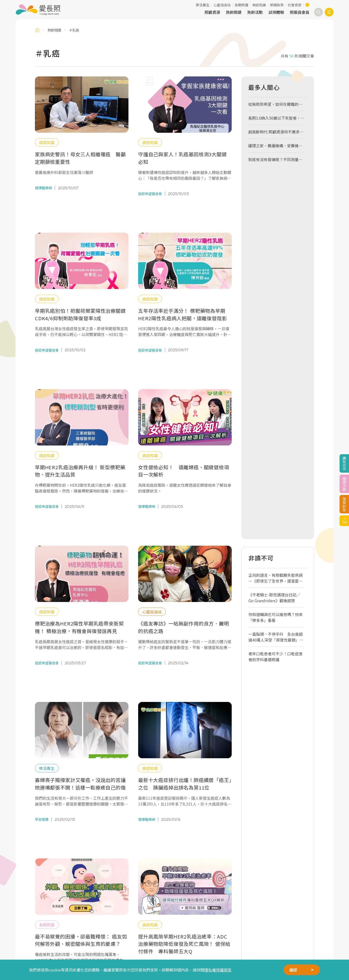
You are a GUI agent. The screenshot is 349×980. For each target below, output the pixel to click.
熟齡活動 (255, 12)
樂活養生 (203, 5)
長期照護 (241, 5)
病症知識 (259, 5)
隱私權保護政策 (218, 970)
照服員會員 (300, 12)
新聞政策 (277, 5)
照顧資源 (212, 12)
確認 (293, 970)
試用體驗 (276, 12)
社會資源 (294, 5)
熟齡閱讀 (234, 12)
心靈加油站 (222, 5)
